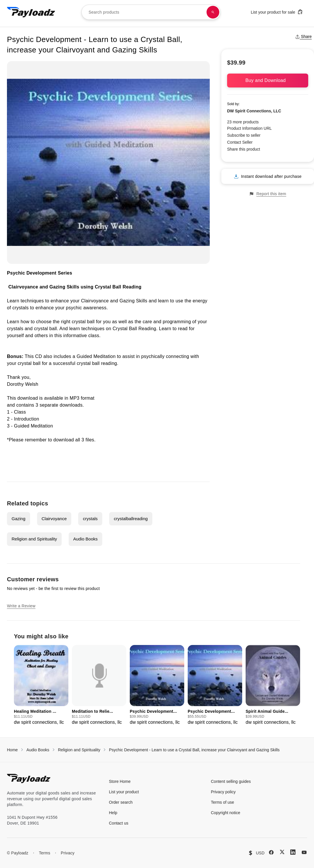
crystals (90, 519)
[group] (41, 685)
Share (303, 36)
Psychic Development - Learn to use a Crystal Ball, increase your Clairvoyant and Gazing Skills (194, 750)
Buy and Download (268, 80)
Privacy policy (223, 792)
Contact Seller (240, 142)
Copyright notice (226, 813)
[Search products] (213, 12)
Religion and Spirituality (34, 539)
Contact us (119, 823)
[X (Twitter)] (282, 852)
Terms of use (222, 802)
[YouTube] (304, 852)
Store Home (120, 781)
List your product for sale (277, 12)
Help (113, 813)
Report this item (268, 194)
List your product (124, 792)
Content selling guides (231, 781)
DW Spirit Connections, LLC (254, 111)
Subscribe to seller (244, 135)
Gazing (19, 519)
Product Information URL (249, 128)
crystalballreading (131, 519)
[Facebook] (271, 852)
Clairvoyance (54, 519)
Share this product (244, 149)
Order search (121, 802)
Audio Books (85, 539)
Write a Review (21, 606)
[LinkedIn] (293, 852)
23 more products (243, 122)
